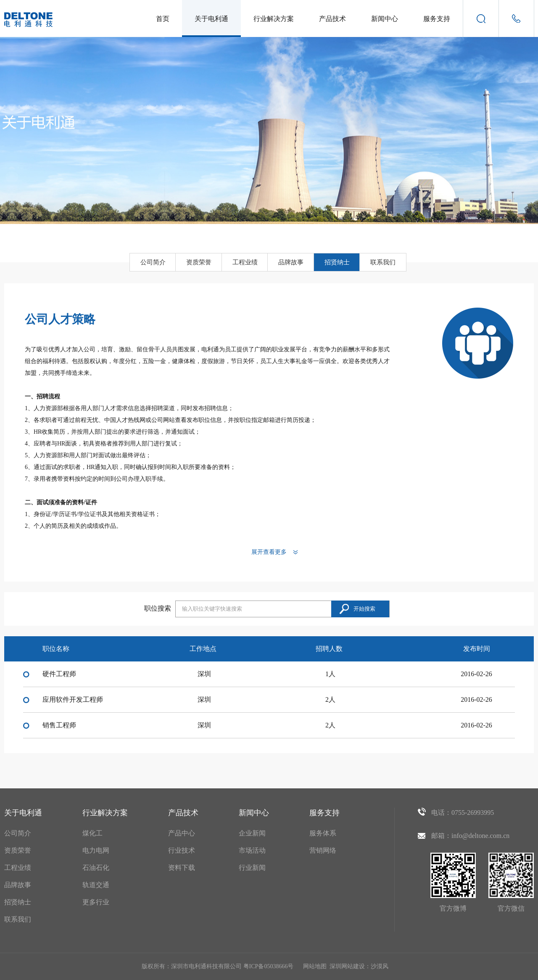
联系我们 (383, 262)
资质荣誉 (199, 262)
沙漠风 (380, 966)
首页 (163, 19)
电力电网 (96, 850)
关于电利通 (211, 19)
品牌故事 (291, 262)
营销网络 (323, 850)
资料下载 (182, 868)
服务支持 (437, 19)
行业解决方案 (274, 19)
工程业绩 (245, 262)
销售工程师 (59, 725)
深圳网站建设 (347, 966)
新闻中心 (385, 19)
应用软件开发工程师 (73, 699)
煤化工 (92, 833)
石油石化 (96, 868)
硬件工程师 (59, 674)
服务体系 (323, 833)
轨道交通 (96, 885)
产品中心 (182, 833)
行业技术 (182, 850)
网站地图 (315, 966)
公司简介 (153, 262)
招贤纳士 (337, 262)
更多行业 (96, 902)
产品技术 (332, 19)
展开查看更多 (269, 552)
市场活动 (252, 850)
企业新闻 (252, 833)
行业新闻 (252, 868)
